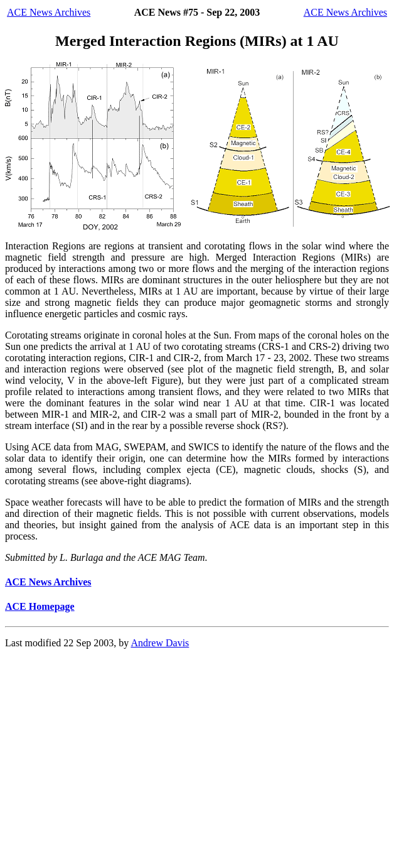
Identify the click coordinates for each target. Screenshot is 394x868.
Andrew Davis (160, 643)
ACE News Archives (49, 12)
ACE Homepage (40, 606)
